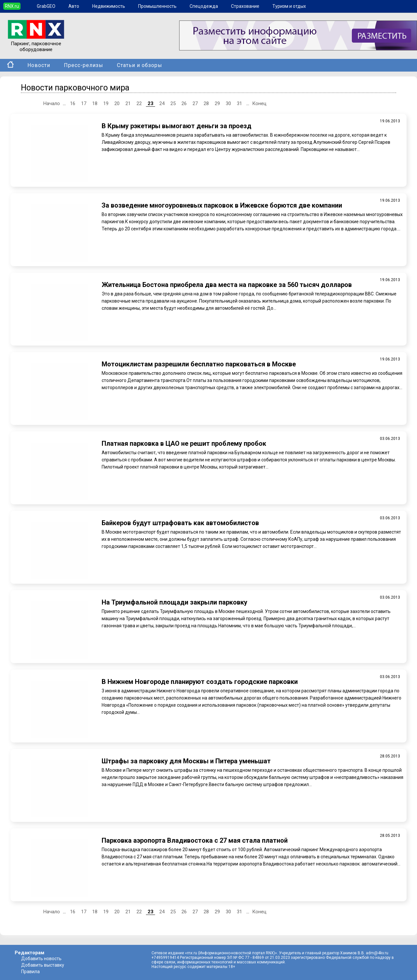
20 (117, 103)
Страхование (245, 6)
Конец (259, 103)
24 (162, 103)
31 (239, 103)
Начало (52, 103)
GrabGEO (46, 6)
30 (228, 103)
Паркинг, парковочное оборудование (36, 44)
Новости (39, 65)
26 (184, 103)
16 (73, 103)
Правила (30, 972)
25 (173, 103)
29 (217, 103)
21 (128, 103)
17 (84, 103)
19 (106, 103)
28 (206, 103)
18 (95, 103)
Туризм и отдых (289, 6)
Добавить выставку (43, 965)
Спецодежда (204, 6)
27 (195, 103)
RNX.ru (12, 6)
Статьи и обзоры (140, 65)
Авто (74, 6)
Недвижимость (109, 6)
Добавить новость (41, 959)
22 (139, 103)
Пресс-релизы (84, 65)
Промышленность (157, 6)
